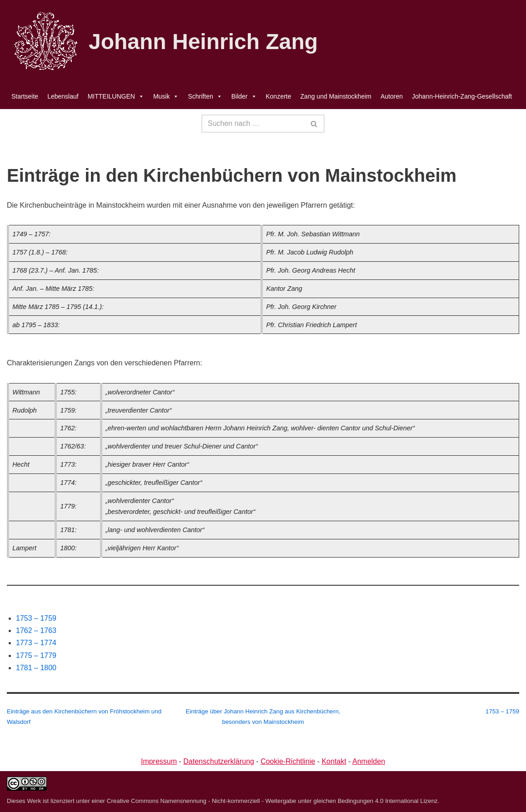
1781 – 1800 (36, 668)
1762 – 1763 (36, 630)
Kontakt (334, 761)
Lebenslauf (63, 96)
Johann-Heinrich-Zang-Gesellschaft (462, 96)
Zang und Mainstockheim (336, 96)
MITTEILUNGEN (116, 96)
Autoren (392, 96)
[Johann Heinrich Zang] (162, 42)
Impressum (159, 761)
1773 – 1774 (36, 643)
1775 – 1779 (36, 655)
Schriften (205, 96)
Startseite (25, 96)
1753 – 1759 (36, 618)
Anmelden (369, 761)
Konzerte (279, 96)
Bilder (244, 96)
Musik (166, 96)
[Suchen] (253, 124)
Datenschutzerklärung (219, 761)
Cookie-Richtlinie (288, 761)
